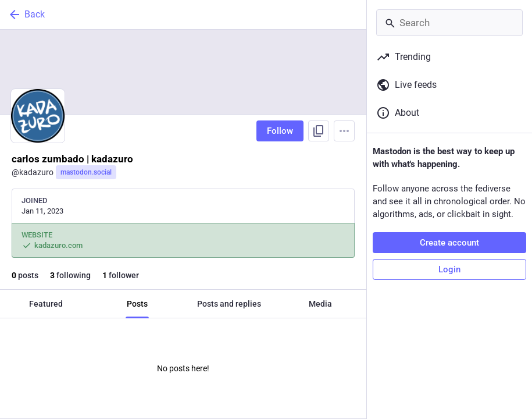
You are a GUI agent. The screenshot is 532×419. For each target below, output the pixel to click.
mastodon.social (86, 172)
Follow (280, 131)
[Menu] (344, 131)
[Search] (449, 23)
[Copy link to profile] (319, 131)
